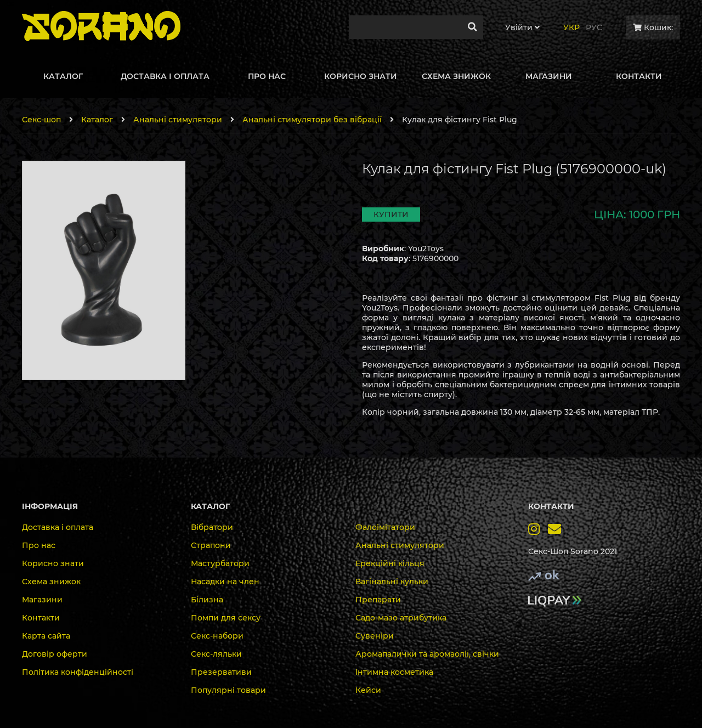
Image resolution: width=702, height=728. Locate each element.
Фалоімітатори (385, 527)
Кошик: (653, 27)
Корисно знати (53, 563)
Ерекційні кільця (390, 563)
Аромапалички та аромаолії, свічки (427, 654)
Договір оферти (55, 654)
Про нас (39, 545)
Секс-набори (217, 636)
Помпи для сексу (226, 618)
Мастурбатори (220, 563)
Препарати (378, 600)
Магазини (42, 600)
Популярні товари (228, 690)
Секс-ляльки (216, 654)
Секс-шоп (41, 120)
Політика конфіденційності (78, 672)
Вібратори (212, 527)
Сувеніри (375, 636)
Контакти (41, 618)
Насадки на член (225, 582)
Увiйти (522, 27)
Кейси (368, 690)
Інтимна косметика (394, 672)
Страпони (211, 545)
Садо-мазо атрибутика (401, 618)
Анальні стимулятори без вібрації (312, 120)
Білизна (207, 600)
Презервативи (221, 672)
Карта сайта (46, 636)
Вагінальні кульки (392, 582)
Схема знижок (51, 582)
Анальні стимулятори (178, 120)
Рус (594, 27)
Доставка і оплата (58, 527)
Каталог (97, 120)
